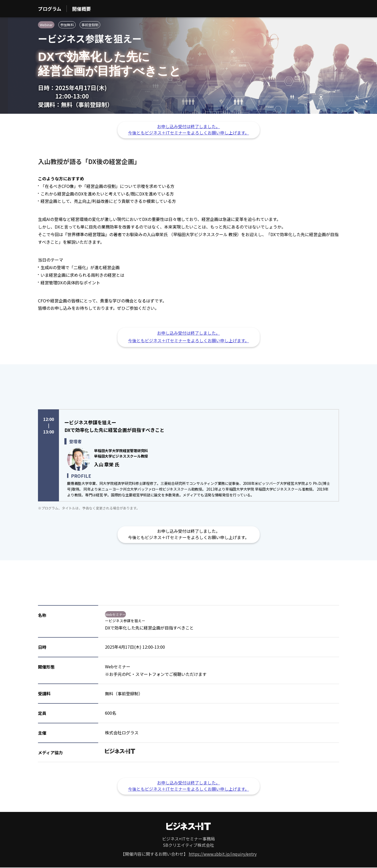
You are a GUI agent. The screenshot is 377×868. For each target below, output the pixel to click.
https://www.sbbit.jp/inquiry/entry (223, 854)
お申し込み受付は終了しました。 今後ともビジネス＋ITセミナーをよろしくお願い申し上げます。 (188, 129)
